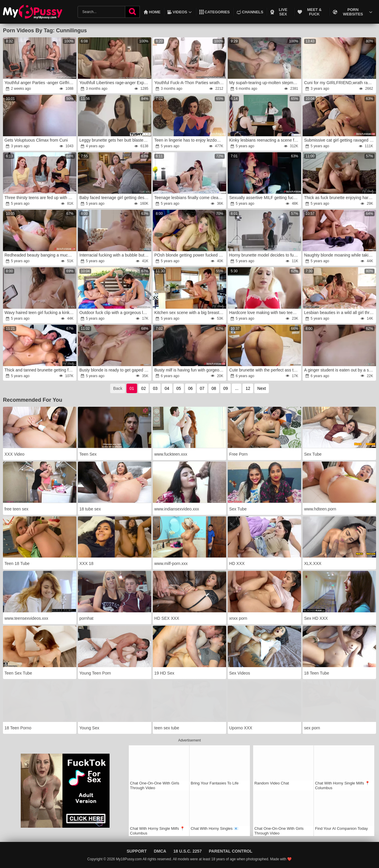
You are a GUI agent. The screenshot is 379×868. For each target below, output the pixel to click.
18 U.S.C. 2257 (187, 851)
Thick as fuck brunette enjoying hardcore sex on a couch (340, 198)
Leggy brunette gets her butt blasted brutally (115, 140)
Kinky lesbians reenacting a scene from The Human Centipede (265, 140)
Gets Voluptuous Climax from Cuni (36, 140)
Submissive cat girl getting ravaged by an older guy (340, 140)
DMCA (160, 851)
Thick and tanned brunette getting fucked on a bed (40, 370)
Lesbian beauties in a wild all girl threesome (340, 313)
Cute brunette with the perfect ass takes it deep (265, 370)
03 (155, 388)
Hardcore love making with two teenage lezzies (265, 313)
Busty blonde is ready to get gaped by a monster (115, 370)
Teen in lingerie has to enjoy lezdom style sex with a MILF (190, 140)
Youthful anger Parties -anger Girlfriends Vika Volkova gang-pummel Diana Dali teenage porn (40, 83)
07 (202, 388)
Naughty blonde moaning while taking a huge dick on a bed (340, 255)
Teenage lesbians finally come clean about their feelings (190, 198)
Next (262, 388)
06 (190, 388)
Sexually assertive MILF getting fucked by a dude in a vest (265, 198)
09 (226, 388)
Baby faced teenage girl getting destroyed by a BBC (115, 198)
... (237, 388)
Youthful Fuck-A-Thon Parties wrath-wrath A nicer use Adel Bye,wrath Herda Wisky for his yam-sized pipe (190, 83)
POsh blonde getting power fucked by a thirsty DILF (190, 255)
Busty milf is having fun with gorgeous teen (190, 370)
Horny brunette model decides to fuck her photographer (265, 255)
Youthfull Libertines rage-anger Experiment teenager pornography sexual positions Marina (115, 83)
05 (179, 388)
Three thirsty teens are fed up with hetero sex (40, 198)
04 (167, 388)
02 (144, 388)
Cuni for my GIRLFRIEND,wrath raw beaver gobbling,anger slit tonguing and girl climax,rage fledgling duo (340, 83)
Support (137, 851)
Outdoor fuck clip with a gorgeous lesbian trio (115, 313)
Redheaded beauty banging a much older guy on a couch (40, 255)
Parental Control (231, 851)
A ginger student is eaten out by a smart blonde (340, 370)
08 (214, 388)
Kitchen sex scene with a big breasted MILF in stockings (190, 313)
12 (248, 388)
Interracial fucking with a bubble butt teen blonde (115, 255)
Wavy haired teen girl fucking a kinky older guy (40, 313)
